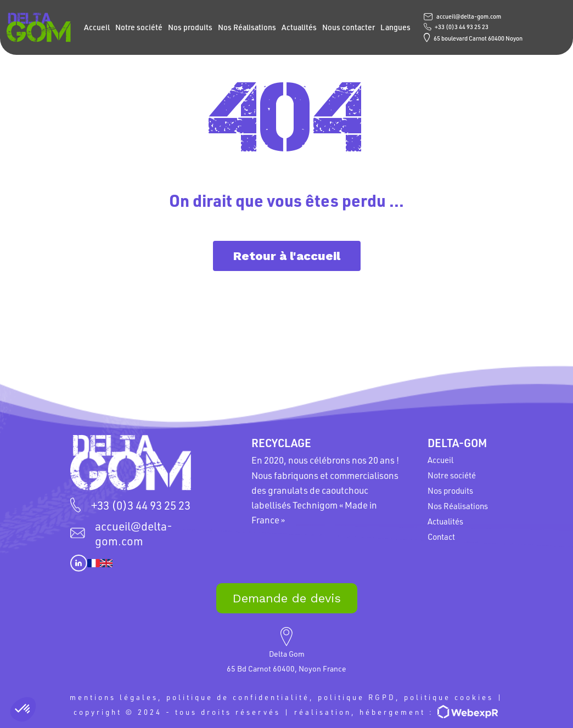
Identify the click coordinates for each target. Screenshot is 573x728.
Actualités (299, 27)
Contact (441, 537)
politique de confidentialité (238, 697)
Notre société (139, 27)
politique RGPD (357, 697)
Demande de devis (287, 598)
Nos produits (190, 27)
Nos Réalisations (247, 27)
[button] (23, 709)
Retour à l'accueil (287, 256)
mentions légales (114, 697)
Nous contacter (349, 27)
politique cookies (449, 697)
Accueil (97, 27)
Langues (395, 27)
